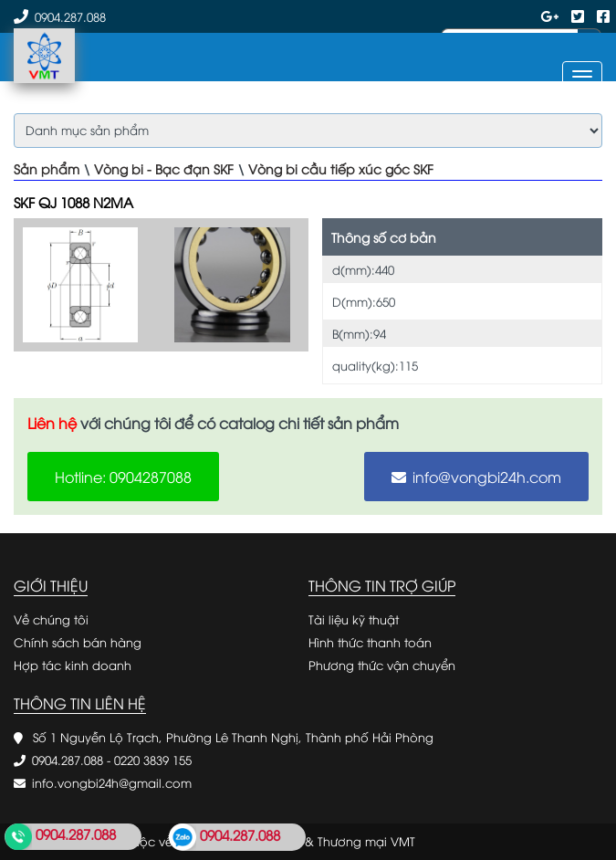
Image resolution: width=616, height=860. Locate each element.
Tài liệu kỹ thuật (354, 619)
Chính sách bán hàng (78, 642)
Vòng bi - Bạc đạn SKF (164, 168)
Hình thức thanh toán (370, 642)
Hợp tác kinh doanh (73, 665)
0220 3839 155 (153, 760)
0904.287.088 (70, 16)
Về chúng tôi (51, 619)
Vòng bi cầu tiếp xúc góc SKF (341, 168)
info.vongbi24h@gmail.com (112, 782)
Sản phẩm (47, 168)
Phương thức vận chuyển (382, 665)
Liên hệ (52, 423)
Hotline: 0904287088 (123, 477)
